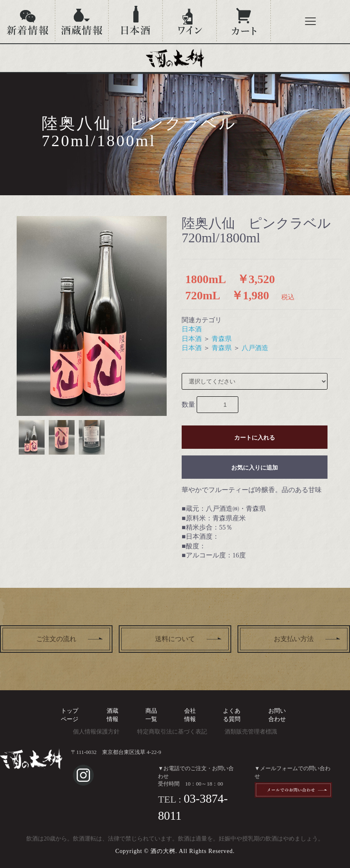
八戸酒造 (255, 348)
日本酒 (192, 329)
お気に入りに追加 (255, 468)
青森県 (222, 339)
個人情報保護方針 (96, 732)
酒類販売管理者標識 (251, 732)
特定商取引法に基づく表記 (172, 732)
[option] (92, 316)
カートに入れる (255, 438)
